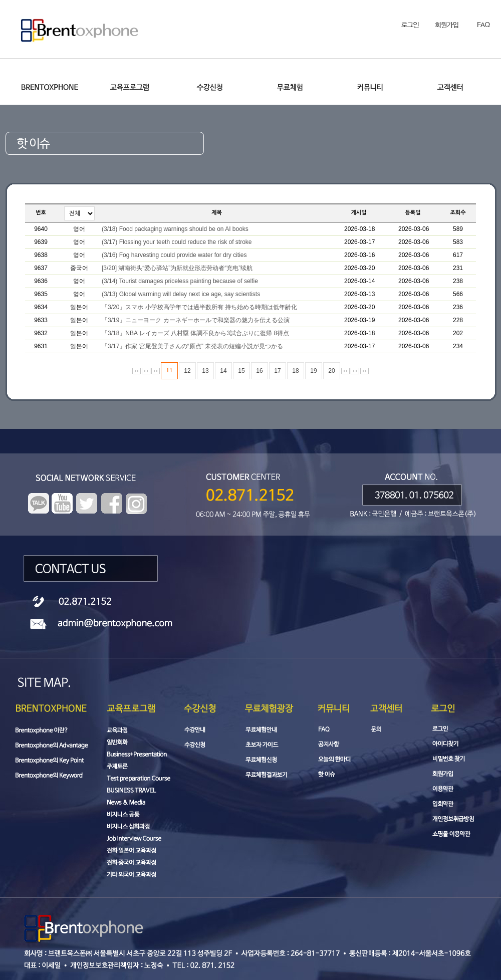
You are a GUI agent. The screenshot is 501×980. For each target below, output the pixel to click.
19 (313, 371)
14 (223, 371)
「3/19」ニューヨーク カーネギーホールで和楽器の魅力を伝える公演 (196, 320)
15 (241, 371)
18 (295, 371)
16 (259, 371)
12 (187, 371)
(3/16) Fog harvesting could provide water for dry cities (174, 255)
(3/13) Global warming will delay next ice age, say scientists (181, 294)
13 (205, 371)
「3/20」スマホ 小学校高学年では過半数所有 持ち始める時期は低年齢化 (199, 307)
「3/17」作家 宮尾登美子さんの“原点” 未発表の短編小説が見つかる (192, 346)
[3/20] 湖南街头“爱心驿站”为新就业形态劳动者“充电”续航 (177, 268)
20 (331, 371)
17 (277, 371)
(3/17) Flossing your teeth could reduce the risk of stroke (177, 242)
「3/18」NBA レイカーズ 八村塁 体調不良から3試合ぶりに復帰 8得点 (195, 333)
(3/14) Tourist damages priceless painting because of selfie (180, 281)
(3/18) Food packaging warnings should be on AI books (175, 229)
